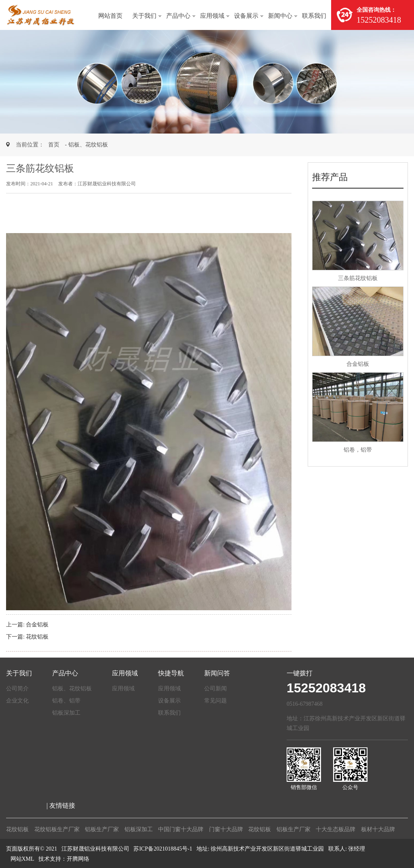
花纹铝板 (17, 829)
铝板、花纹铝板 (72, 689)
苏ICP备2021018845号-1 (163, 849)
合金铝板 (358, 364)
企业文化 (17, 701)
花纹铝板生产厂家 (57, 829)
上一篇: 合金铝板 (27, 625)
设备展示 (246, 16)
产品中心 (178, 16)
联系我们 (314, 16)
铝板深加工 (66, 713)
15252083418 (326, 688)
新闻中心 (280, 16)
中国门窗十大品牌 (181, 829)
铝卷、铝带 (66, 701)
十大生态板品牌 (336, 829)
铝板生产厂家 (102, 829)
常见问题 (215, 701)
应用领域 (212, 16)
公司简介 (17, 689)
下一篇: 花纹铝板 (27, 637)
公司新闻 (215, 689)
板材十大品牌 (378, 829)
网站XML (22, 859)
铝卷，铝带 (358, 450)
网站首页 (110, 16)
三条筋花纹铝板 (358, 278)
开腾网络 (78, 859)
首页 (54, 145)
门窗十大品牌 (226, 829)
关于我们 (144, 16)
